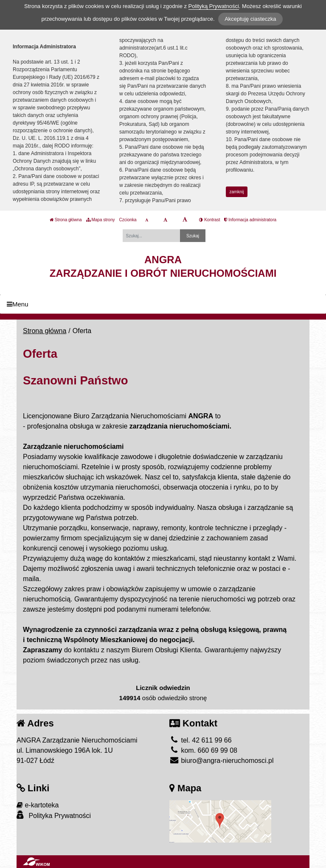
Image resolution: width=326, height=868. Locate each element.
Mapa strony (101, 220)
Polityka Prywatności (54, 815)
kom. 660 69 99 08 (203, 750)
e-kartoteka (38, 805)
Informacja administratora (250, 220)
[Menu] (163, 304)
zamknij (237, 192)
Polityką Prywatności (214, 6)
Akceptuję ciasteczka (250, 19)
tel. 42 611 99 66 (201, 740)
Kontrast (209, 220)
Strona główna (66, 220)
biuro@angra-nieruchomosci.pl (222, 761)
